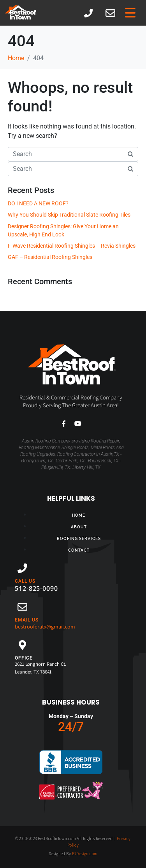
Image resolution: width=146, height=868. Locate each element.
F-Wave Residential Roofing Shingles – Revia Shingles (72, 246)
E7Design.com (85, 854)
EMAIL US (27, 620)
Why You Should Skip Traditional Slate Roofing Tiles (69, 215)
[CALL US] (22, 568)
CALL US (25, 581)
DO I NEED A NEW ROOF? (38, 203)
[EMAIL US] (22, 607)
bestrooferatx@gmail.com (45, 627)
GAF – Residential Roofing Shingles (50, 257)
